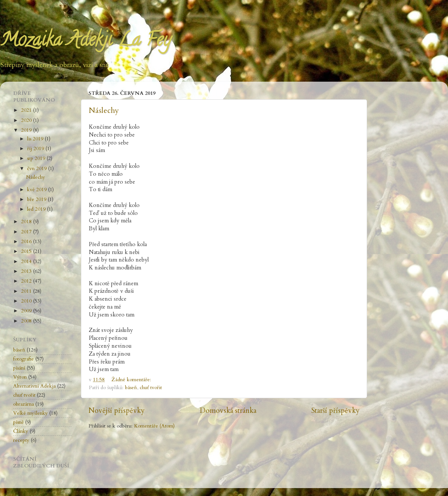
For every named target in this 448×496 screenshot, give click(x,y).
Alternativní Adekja (34, 386)
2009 (27, 311)
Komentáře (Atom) (154, 426)
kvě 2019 (38, 190)
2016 (27, 242)
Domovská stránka (228, 411)
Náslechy (104, 110)
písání (19, 368)
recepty (21, 440)
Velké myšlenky (30, 413)
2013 (27, 271)
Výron (20, 377)
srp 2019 (37, 158)
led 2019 (37, 209)
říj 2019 (36, 149)
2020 (27, 120)
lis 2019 (36, 139)
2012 (27, 281)
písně (18, 422)
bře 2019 (37, 199)
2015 (27, 251)
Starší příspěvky (335, 411)
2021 (27, 110)
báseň (131, 388)
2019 (27, 130)
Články (21, 431)
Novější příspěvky (117, 411)
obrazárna (24, 404)
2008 (27, 321)
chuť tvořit (151, 388)
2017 (27, 232)
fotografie (24, 359)
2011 (27, 291)
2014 (27, 262)
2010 (27, 301)
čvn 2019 (38, 169)
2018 (27, 222)
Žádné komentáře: (132, 380)
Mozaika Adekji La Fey (85, 42)
